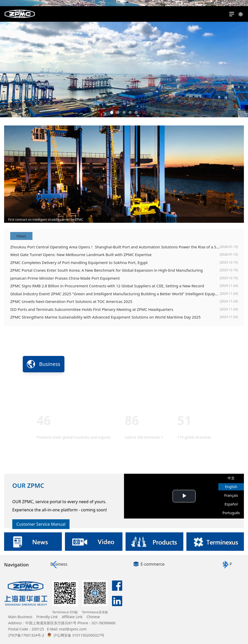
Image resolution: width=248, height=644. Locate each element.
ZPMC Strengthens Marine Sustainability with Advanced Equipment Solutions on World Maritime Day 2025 (105, 317)
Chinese (93, 617)
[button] (112, 112)
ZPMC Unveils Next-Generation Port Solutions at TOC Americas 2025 (71, 301)
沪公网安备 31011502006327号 (76, 635)
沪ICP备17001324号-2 (26, 635)
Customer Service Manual (41, 524)
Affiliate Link (72, 617)
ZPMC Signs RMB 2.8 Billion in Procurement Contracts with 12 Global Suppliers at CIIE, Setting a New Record (107, 286)
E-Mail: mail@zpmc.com (67, 629)
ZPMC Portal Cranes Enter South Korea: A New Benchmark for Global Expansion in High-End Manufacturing (106, 270)
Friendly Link (47, 617)
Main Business (20, 617)
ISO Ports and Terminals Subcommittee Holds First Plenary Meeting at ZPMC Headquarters (92, 309)
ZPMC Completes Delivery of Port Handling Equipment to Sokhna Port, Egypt (79, 262)
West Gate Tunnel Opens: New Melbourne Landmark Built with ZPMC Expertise (81, 255)
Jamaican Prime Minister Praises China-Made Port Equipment (65, 278)
